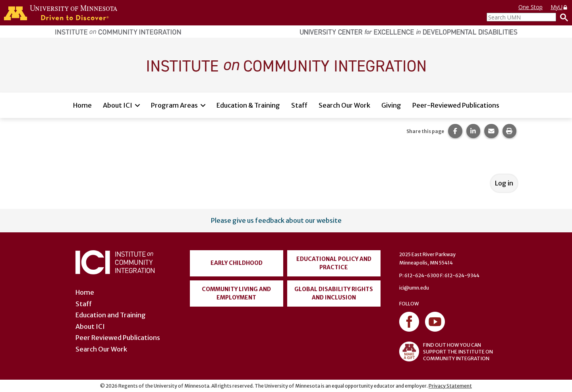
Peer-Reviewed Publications (456, 105)
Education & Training (248, 105)
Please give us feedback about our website (276, 220)
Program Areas (174, 105)
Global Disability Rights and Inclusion (334, 293)
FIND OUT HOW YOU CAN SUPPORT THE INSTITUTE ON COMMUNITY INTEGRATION (446, 351)
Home (82, 105)
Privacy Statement (450, 386)
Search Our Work (344, 105)
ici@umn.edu (414, 288)
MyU (559, 7)
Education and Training (111, 315)
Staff (299, 105)
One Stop (530, 7)
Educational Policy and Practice (334, 263)
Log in (504, 183)
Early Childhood (237, 263)
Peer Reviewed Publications (118, 338)
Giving (391, 105)
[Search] (562, 17)
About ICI (118, 105)
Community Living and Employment (236, 293)
